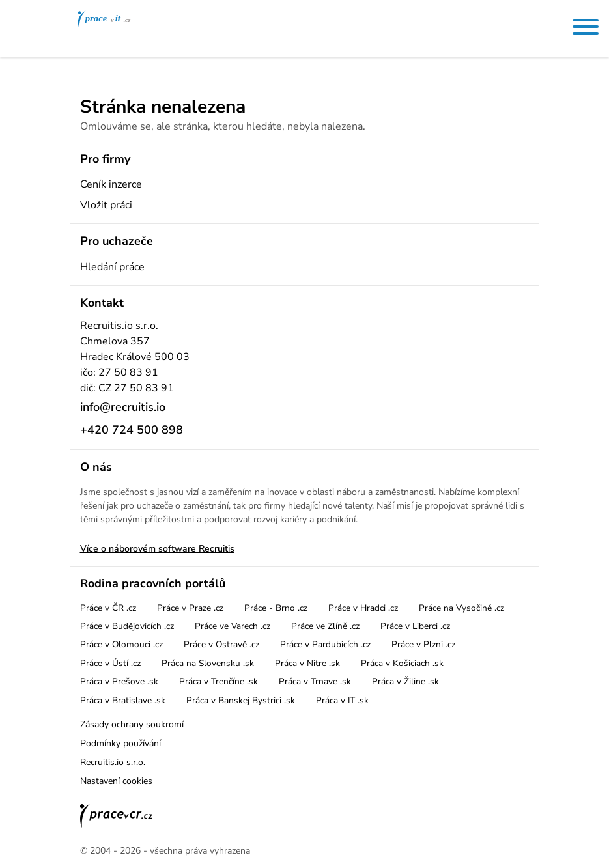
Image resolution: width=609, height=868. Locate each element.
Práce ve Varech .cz (233, 626)
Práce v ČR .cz (108, 608)
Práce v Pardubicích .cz (325, 644)
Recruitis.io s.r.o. (113, 762)
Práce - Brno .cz (276, 608)
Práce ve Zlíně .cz (325, 626)
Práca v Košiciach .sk (402, 663)
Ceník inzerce (111, 184)
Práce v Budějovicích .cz (127, 626)
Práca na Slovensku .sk (208, 663)
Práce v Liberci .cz (415, 626)
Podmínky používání (120, 743)
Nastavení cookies (116, 781)
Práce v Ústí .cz (110, 663)
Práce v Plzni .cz (423, 644)
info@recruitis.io (123, 407)
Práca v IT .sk (342, 700)
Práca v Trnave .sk (315, 681)
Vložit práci (106, 205)
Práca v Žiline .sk (405, 681)
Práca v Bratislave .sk (123, 700)
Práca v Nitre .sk (307, 663)
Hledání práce (112, 267)
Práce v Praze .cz (190, 608)
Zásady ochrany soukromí (132, 724)
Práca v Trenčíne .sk (219, 681)
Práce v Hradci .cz (363, 608)
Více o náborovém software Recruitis (157, 549)
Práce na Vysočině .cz (461, 608)
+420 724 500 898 (132, 430)
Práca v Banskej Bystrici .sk (241, 700)
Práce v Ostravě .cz (221, 644)
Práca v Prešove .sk (119, 681)
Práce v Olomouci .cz (121, 644)
